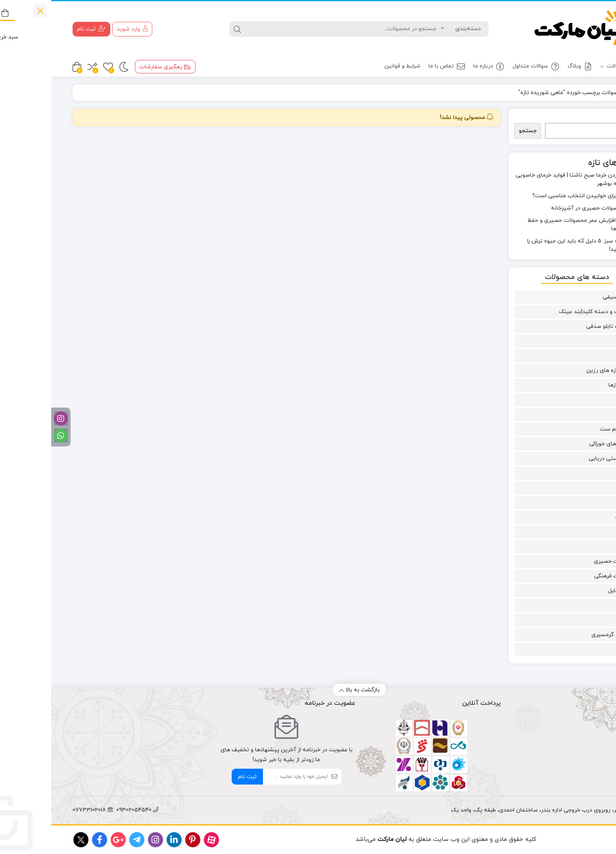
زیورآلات (575, 414)
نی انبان (576, 649)
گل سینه (575, 517)
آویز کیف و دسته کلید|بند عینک (547, 312)
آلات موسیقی (568, 297)
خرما (580, 356)
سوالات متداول (485, 66)
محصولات (570, 66)
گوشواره (576, 532)
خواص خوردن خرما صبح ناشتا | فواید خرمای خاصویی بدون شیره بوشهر (527, 179)
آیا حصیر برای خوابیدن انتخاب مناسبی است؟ (535, 196)
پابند (580, 341)
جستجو (580, 119)
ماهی (579, 547)
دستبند (577, 400)
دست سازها (571, 385)
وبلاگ (529, 66)
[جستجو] (292, 29)
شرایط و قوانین (351, 66)
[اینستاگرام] (10, 418)
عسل (580, 473)
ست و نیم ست (567, 429)
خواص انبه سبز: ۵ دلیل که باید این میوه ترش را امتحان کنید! (532, 245)
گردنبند (577, 503)
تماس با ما (396, 66)
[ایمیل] (244, 777)
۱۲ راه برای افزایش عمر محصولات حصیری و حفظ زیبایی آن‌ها (533, 225)
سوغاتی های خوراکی (562, 444)
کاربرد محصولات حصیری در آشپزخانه (544, 208)
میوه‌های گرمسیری (563, 635)
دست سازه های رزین (560, 370)
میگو (580, 620)
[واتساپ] (10, 436)
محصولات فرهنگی (564, 576)
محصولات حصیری (564, 561)
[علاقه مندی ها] (57, 67)
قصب (579, 488)
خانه (585, 93)
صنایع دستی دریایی (561, 459)
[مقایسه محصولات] (41, 67)
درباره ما (438, 66)
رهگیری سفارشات (114, 67)
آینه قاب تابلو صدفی (560, 326)
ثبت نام (196, 777)
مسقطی (576, 605)
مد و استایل (571, 591)
